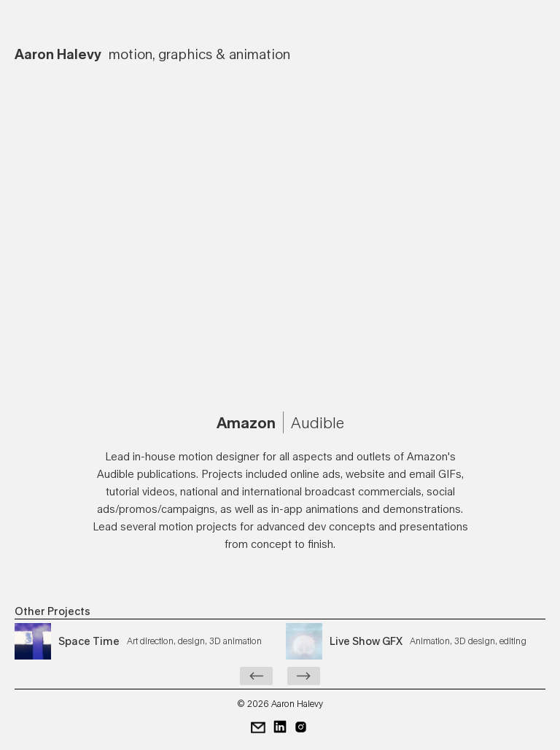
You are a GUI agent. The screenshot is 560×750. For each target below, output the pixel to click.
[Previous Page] (256, 676)
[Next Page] (304, 676)
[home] (152, 50)
